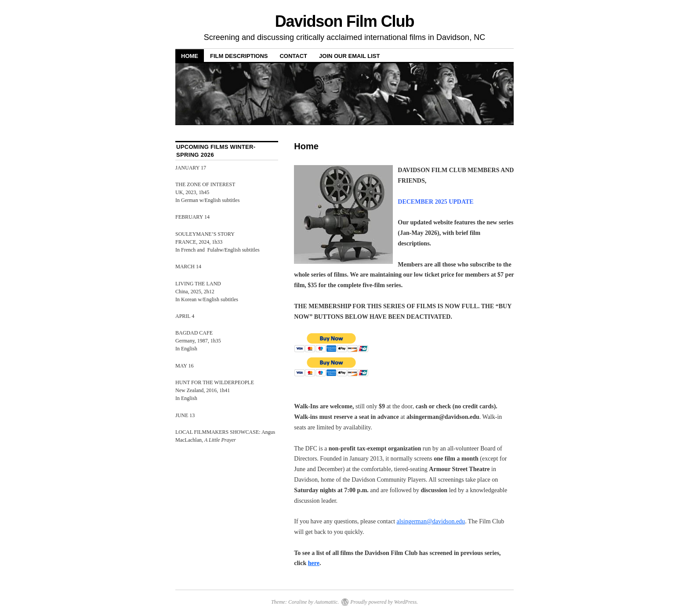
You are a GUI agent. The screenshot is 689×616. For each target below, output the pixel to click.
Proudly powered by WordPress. (384, 602)
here (314, 563)
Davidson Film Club (345, 21)
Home (190, 56)
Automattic (326, 602)
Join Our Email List (349, 56)
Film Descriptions (239, 56)
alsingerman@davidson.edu (431, 521)
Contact (293, 56)
